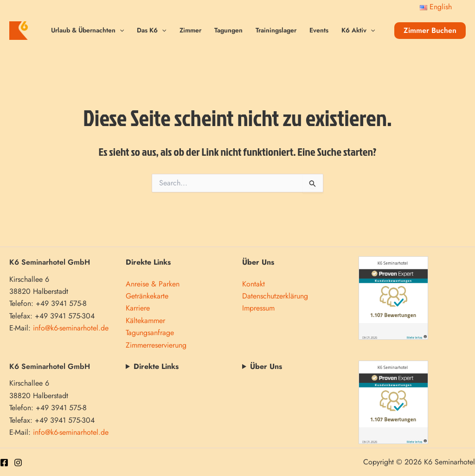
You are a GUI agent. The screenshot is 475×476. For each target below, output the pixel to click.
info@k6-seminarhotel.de (71, 328)
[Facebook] (4, 463)
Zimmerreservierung (156, 345)
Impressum (258, 308)
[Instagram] (18, 463)
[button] (430, 31)
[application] (120, 30)
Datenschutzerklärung (275, 296)
